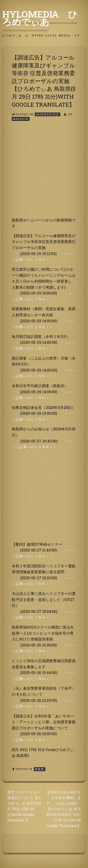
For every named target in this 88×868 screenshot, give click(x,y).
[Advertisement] (44, 173)
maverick (21, 119)
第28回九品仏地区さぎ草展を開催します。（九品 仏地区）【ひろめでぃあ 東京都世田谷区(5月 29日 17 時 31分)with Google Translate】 (63, 809)
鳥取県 (40, 769)
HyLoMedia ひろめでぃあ (40, 18)
